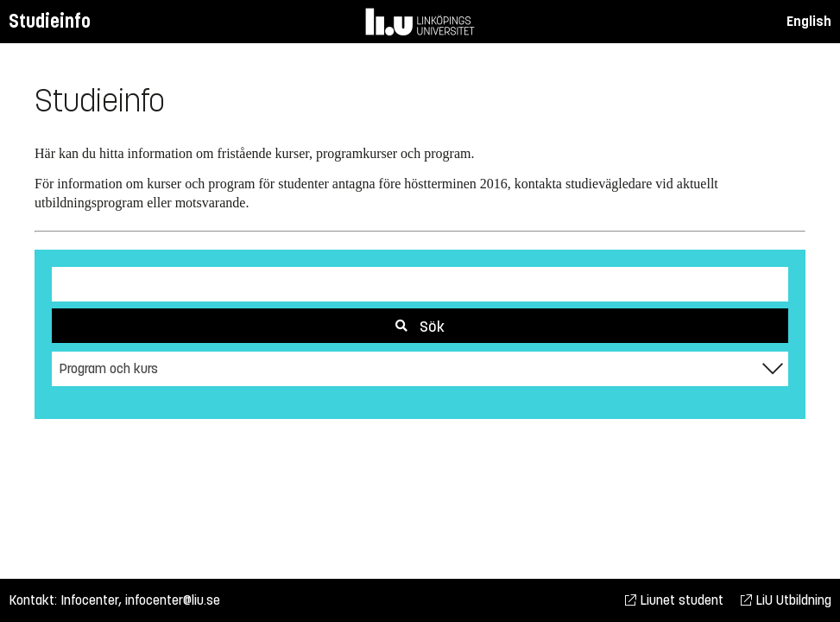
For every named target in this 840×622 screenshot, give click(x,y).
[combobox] (420, 369)
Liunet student (674, 600)
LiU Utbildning (786, 600)
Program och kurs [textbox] (108, 368)
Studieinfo (50, 21)
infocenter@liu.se (173, 600)
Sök (420, 327)
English (809, 21)
